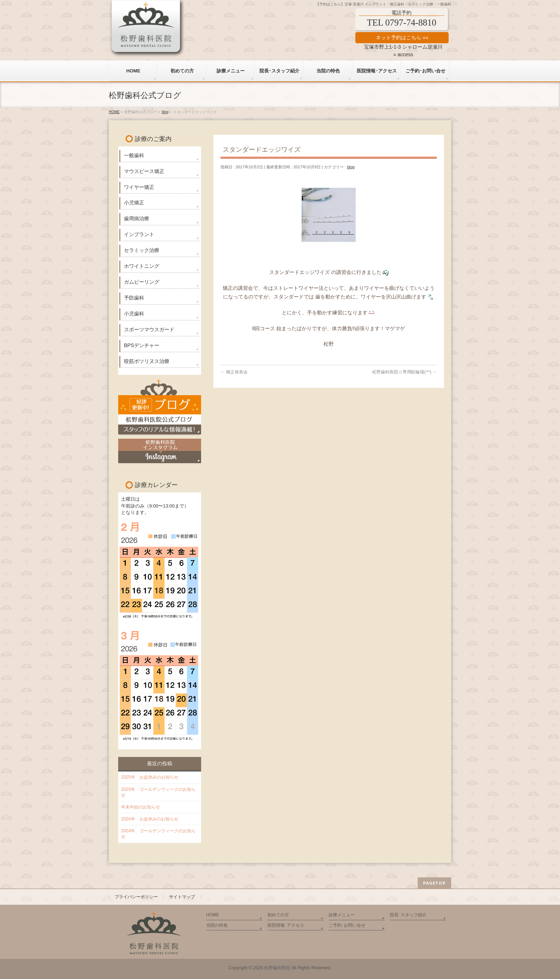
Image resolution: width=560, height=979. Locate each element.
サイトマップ (182, 897)
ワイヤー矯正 (139, 187)
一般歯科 (134, 155)
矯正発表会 (234, 372)
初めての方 (278, 915)
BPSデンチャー (142, 345)
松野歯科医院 (277, 968)
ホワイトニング (142, 266)
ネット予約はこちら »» (402, 37)
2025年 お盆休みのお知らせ (150, 777)
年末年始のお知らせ (141, 807)
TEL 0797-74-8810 (402, 23)
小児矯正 (134, 203)
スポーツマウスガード (149, 329)
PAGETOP (434, 883)
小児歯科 (134, 314)
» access (403, 54)
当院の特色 (217, 925)
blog (351, 167)
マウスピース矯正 (144, 171)
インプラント (139, 234)
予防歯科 (134, 298)
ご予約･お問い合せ (347, 925)
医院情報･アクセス (286, 925)
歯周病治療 (137, 218)
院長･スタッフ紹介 (408, 915)
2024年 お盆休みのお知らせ (150, 819)
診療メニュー (342, 915)
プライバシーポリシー (136, 897)
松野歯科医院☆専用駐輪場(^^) (405, 372)
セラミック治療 (142, 250)
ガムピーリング (142, 282)
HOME (213, 915)
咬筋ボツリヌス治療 (147, 361)
